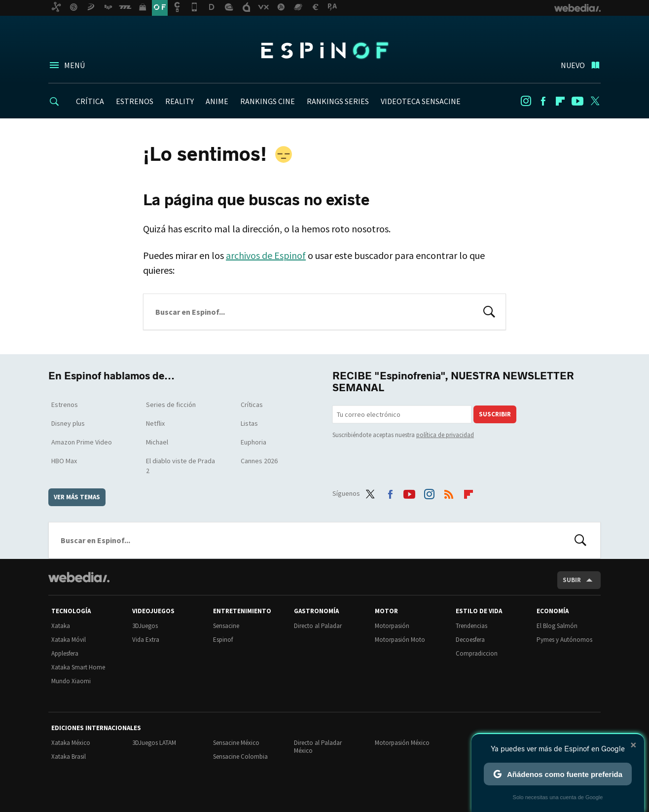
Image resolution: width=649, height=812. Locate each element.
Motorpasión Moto (400, 640)
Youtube (577, 101)
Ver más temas (77, 497)
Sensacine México (236, 743)
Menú (74, 65)
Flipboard (560, 101)
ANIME (217, 101)
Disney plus (68, 423)
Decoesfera (470, 640)
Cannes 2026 (259, 461)
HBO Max (64, 461)
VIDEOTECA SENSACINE (421, 101)
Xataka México (71, 743)
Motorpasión (392, 626)
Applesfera (65, 653)
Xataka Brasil (69, 757)
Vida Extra (146, 640)
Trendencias (471, 626)
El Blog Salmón (557, 626)
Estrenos (65, 405)
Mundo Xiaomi (71, 681)
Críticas (252, 405)
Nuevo (573, 65)
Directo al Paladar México (318, 747)
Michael (157, 442)
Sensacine (226, 626)
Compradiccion (477, 653)
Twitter (595, 101)
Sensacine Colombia (240, 757)
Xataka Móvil (69, 640)
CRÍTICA (90, 101)
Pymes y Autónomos (564, 640)
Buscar (489, 311)
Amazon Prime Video (82, 442)
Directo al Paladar (318, 626)
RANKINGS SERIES (338, 101)
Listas (249, 423)
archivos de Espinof (266, 255)
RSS (449, 492)
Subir (572, 580)
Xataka (61, 626)
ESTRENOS (135, 101)
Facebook (543, 101)
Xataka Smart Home (78, 667)
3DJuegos (145, 626)
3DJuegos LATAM (154, 743)
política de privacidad (445, 435)
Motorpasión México (402, 743)
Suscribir (495, 414)
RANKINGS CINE (268, 101)
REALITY (180, 101)
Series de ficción (171, 405)
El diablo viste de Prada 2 (180, 466)
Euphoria (253, 442)
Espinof (324, 50)
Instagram (526, 101)
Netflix (155, 423)
